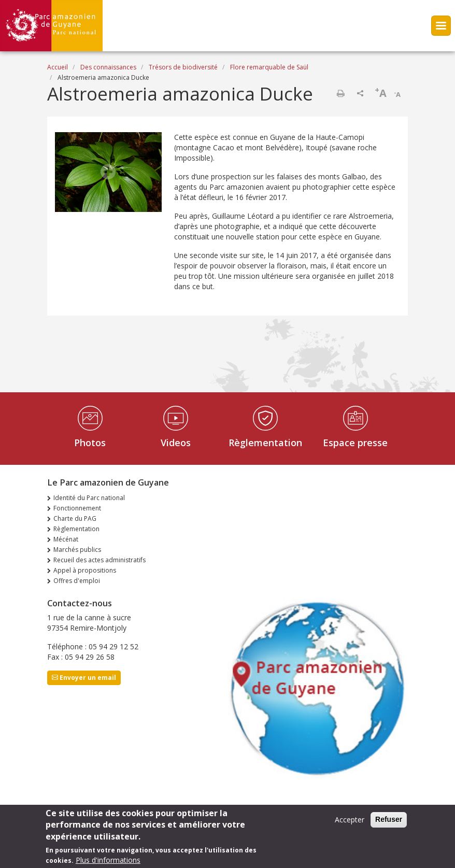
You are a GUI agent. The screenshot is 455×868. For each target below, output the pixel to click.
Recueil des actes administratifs (99, 560)
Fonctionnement (77, 508)
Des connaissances (108, 67)
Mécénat (66, 539)
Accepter (350, 822)
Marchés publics (77, 550)
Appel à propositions (85, 570)
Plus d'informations (108, 862)
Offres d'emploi (77, 581)
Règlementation (265, 443)
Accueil (58, 67)
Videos (176, 443)
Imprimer (340, 93)
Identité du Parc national (89, 498)
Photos (90, 443)
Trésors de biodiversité (183, 67)
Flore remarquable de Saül (269, 67)
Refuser (389, 821)
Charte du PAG (75, 518)
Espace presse (355, 443)
